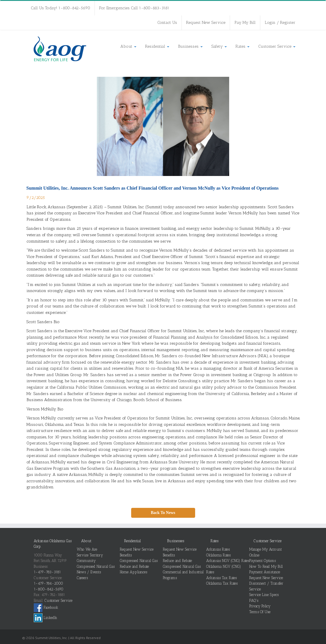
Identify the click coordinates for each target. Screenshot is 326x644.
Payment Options (262, 561)
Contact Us (167, 23)
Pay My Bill (245, 23)
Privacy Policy (260, 606)
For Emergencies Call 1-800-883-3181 (134, 8)
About (128, 46)
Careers (82, 578)
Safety (219, 46)
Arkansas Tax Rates (221, 578)
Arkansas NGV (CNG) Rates (228, 561)
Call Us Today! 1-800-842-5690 (60, 8)
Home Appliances (133, 572)
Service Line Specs (264, 595)
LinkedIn (46, 618)
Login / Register (280, 23)
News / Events (89, 572)
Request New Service (206, 23)
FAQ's (254, 601)
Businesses (190, 46)
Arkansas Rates (218, 549)
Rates (243, 46)
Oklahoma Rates (218, 555)
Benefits (126, 555)
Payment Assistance (265, 572)
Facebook (46, 607)
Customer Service (277, 46)
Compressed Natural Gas (96, 566)
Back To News (163, 513)
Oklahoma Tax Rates (222, 583)
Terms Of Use (260, 612)
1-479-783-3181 (47, 572)
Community (86, 561)
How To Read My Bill (266, 566)
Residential (157, 46)
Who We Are (87, 549)
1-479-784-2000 (48, 583)
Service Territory (90, 555)
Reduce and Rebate (134, 566)
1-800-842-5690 (49, 589)
